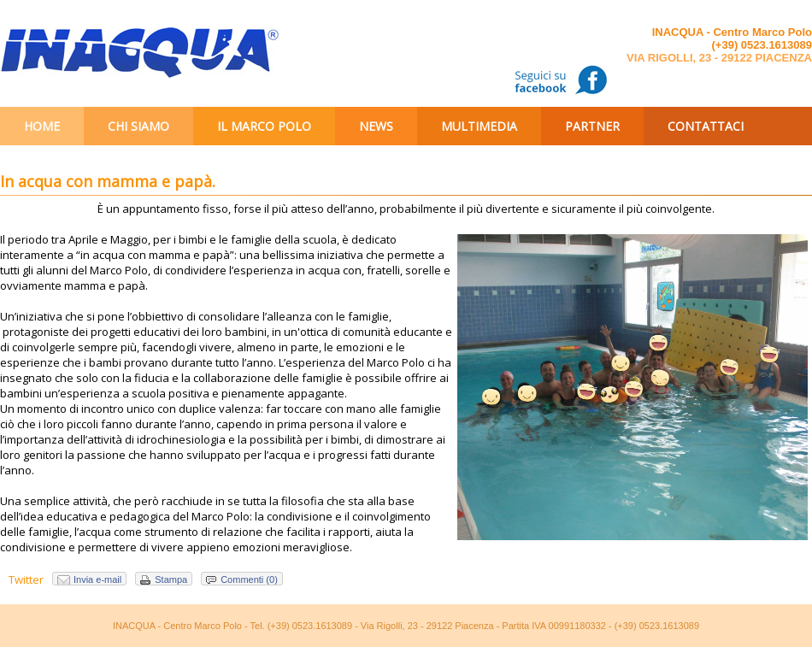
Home (42, 126)
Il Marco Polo (264, 126)
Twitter (26, 579)
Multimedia (479, 126)
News (376, 126)
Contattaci (706, 126)
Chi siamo (138, 126)
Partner (592, 126)
